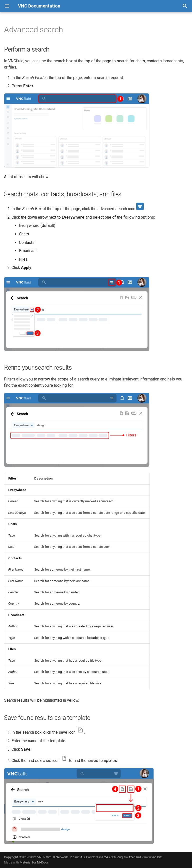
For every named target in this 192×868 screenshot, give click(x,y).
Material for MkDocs (34, 862)
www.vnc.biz (153, 857)
